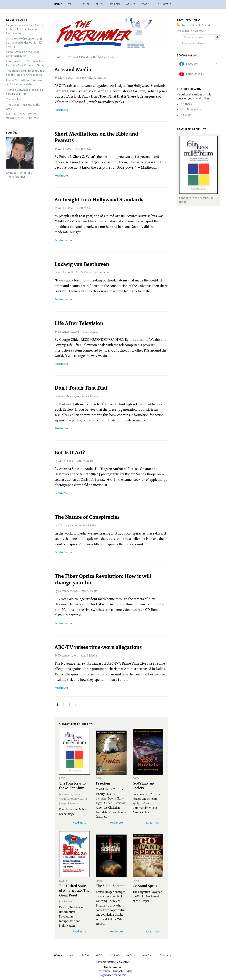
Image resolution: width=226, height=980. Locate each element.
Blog (99, 4)
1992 (76, 591)
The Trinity (186, 104)
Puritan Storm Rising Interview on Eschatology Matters (24, 82)
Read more (61, 110)
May (61, 77)
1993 (77, 396)
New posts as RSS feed (196, 25)
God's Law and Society (144, 785)
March (62, 461)
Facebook (192, 64)
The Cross (185, 115)
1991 (76, 655)
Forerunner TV (195, 74)
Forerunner (100, 77)
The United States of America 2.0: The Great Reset (74, 890)
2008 (71, 77)
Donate (163, 955)
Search (146, 4)
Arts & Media (84, 77)
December (64, 331)
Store (86, 4)
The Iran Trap (14, 99)
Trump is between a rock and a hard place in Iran (24, 92)
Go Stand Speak (145, 885)
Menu (72, 4)
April (61, 148)
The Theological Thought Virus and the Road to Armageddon (25, 73)
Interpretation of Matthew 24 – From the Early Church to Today (25, 63)
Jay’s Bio (114, 4)
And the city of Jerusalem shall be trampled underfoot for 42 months (24, 43)
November (65, 396)
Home (58, 4)
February (64, 525)
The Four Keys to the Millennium (72, 785)
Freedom (103, 783)
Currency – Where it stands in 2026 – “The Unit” (22, 116)
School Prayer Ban (190, 109)
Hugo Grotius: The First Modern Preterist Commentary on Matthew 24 (25, 29)
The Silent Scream (110, 885)
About (131, 4)
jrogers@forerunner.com (113, 975)
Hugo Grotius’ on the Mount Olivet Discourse (23, 54)
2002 (76, 331)
